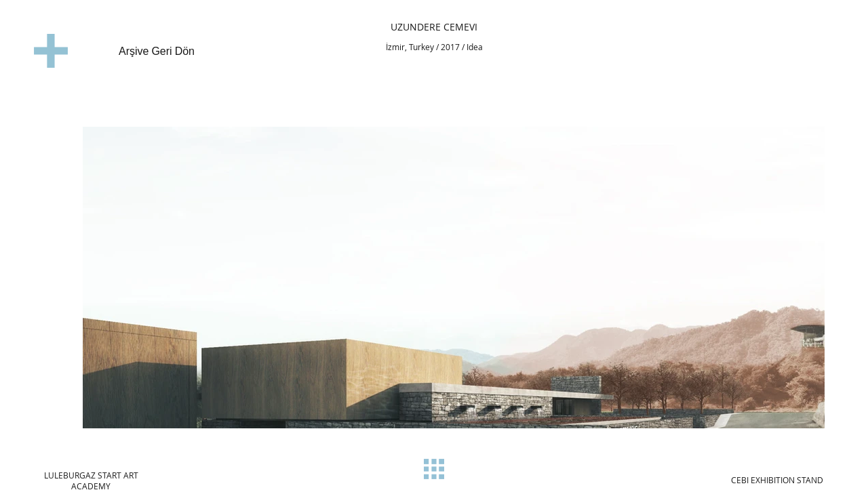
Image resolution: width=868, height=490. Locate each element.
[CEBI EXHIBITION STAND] (777, 480)
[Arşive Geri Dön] (146, 52)
